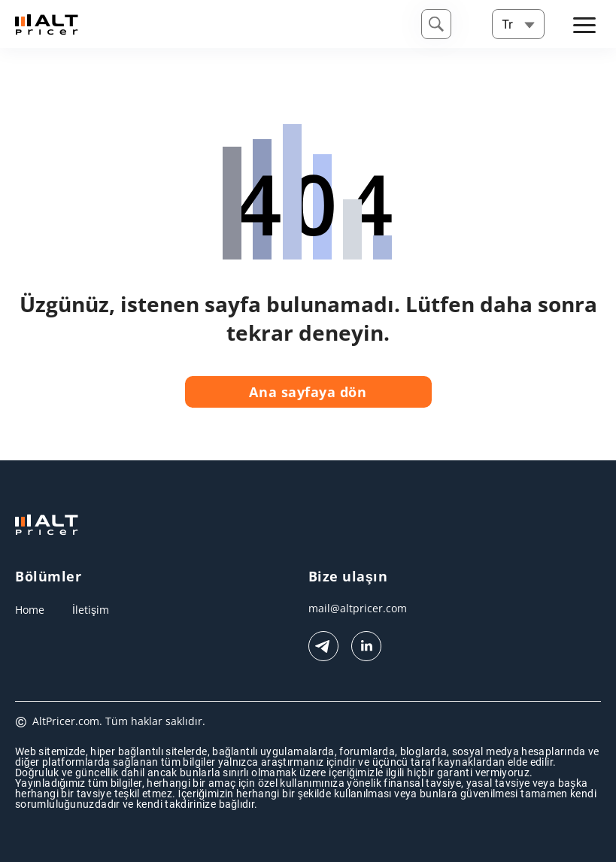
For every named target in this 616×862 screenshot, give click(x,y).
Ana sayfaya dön (308, 392)
